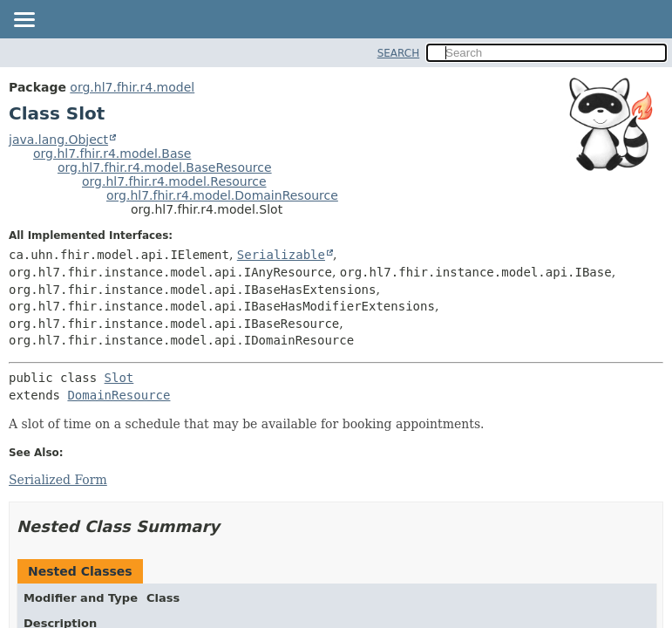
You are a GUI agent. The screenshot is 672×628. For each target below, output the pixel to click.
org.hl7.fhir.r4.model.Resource (174, 181)
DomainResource (119, 395)
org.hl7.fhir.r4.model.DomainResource (222, 195)
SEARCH (399, 53)
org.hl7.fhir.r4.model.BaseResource (165, 167)
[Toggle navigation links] (24, 21)
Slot (119, 378)
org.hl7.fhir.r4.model (132, 87)
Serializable (281, 255)
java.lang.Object (58, 140)
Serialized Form (58, 480)
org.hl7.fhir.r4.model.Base (112, 154)
